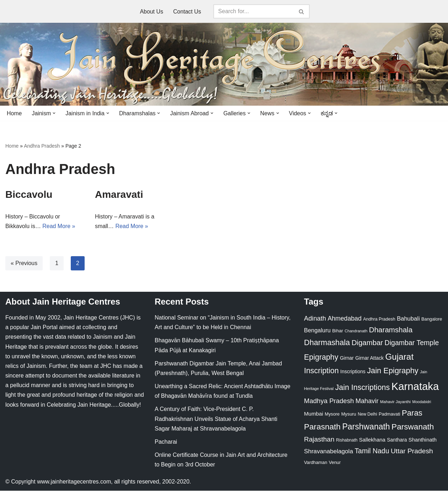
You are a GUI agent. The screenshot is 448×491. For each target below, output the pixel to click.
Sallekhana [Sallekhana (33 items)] (372, 440)
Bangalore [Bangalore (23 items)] (432, 319)
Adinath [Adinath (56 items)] (315, 319)
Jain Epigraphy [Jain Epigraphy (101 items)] (393, 371)
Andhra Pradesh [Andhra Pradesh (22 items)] (379, 320)
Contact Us (187, 12)
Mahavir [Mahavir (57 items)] (367, 401)
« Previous (24, 263)
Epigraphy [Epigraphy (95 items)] (321, 358)
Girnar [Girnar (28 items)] (347, 358)
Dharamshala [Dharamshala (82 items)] (391, 330)
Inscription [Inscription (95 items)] (321, 371)
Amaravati (119, 194)
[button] (54, 113)
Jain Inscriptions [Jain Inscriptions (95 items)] (363, 388)
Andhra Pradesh (42, 146)
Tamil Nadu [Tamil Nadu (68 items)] (372, 452)
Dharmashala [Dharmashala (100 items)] (327, 343)
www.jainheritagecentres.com (74, 482)
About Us (151, 12)
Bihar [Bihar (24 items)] (338, 331)
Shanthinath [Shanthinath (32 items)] (423, 440)
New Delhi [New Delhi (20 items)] (367, 415)
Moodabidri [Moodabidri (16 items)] (422, 402)
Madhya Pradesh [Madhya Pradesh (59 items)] (329, 401)
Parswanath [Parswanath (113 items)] (413, 427)
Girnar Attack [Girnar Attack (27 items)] (369, 358)
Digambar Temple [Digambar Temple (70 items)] (412, 343)
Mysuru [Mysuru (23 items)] (349, 414)
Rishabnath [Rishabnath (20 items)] (347, 440)
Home (14, 113)
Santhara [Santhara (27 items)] (397, 440)
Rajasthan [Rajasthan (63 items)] (319, 440)
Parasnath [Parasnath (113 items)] (322, 427)
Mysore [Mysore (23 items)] (332, 414)
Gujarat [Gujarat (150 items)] (399, 357)
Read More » (59, 227)
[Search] (254, 11)
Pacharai (166, 442)
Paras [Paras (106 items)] (412, 413)
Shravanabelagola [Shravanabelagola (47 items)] (329, 452)
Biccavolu (29, 194)
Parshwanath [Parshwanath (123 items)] (366, 427)
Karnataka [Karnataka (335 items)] (415, 387)
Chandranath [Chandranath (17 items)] (356, 331)
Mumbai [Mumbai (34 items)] (314, 414)
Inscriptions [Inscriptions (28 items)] (353, 372)
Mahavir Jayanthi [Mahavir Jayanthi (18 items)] (395, 402)
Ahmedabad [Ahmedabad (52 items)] (344, 319)
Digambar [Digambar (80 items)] (367, 343)
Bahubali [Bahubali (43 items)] (408, 319)
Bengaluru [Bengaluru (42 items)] (317, 331)
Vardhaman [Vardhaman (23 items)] (316, 463)
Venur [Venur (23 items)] (335, 463)
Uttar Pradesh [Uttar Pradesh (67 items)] (412, 452)
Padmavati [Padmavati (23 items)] (390, 414)
